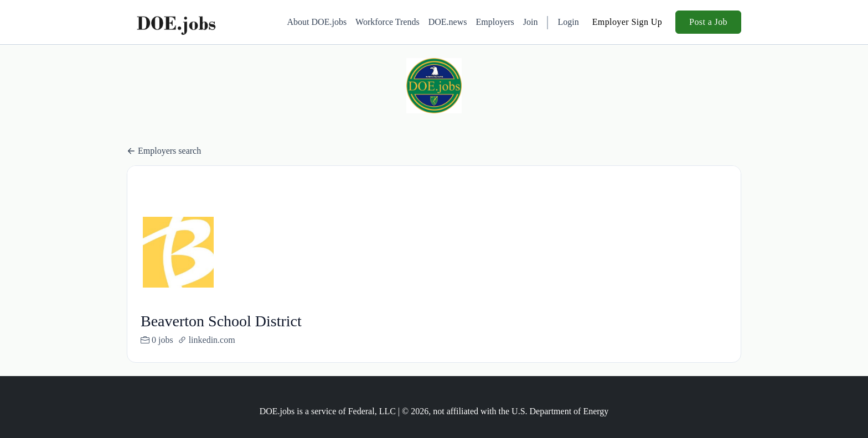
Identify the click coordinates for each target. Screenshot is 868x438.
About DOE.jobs (317, 22)
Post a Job (708, 22)
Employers (495, 22)
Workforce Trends (387, 22)
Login (568, 22)
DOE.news (448, 22)
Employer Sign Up (627, 22)
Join (531, 22)
